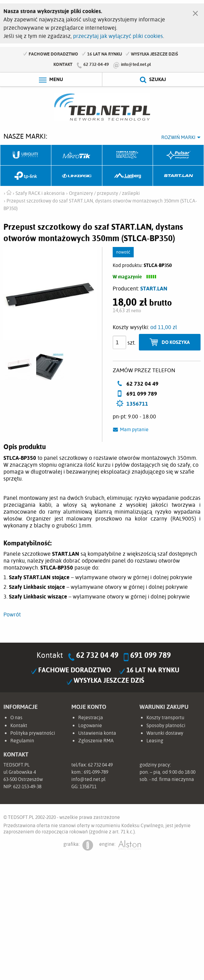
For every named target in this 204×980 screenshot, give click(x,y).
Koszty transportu (165, 717)
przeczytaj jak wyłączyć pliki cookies (118, 36)
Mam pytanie (134, 429)
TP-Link (26, 176)
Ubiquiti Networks (26, 155)
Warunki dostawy (165, 733)
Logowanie (90, 725)
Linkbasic (77, 176)
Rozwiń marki (178, 137)
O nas (16, 717)
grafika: (78, 845)
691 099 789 (151, 655)
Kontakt (63, 64)
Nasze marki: (25, 136)
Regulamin (22, 741)
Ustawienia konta (97, 733)
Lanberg (128, 176)
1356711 (137, 404)
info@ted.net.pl (136, 64)
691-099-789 (96, 772)
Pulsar (178, 155)
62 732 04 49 (97, 655)
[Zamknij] (195, 12)
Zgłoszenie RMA (96, 741)
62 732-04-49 (96, 64)
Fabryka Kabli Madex (128, 155)
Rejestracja (91, 717)
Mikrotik (77, 155)
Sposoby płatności (166, 725)
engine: (120, 845)
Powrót (12, 614)
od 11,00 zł (164, 327)
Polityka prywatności (33, 733)
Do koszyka (176, 342)
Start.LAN (178, 176)
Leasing (155, 741)
